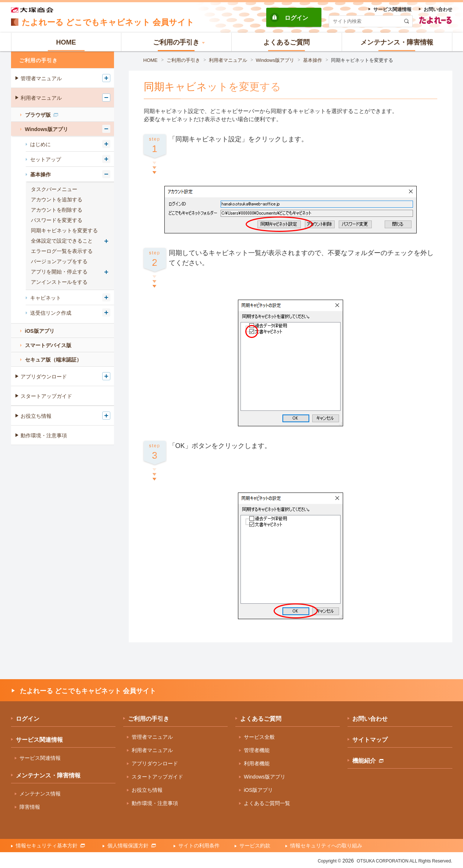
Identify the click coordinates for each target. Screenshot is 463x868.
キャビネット (46, 298)
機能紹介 (368, 761)
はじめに (40, 144)
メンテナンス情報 (40, 794)
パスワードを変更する (57, 220)
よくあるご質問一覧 (267, 803)
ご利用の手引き (183, 60)
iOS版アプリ (40, 331)
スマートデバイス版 (48, 345)
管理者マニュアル (41, 78)
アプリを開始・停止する (59, 272)
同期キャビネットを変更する (362, 60)
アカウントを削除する (57, 210)
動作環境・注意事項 (44, 435)
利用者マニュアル (228, 60)
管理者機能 (257, 750)
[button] (177, 42)
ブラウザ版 (42, 115)
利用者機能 (257, 763)
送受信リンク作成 (51, 313)
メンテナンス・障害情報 (48, 775)
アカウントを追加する (57, 200)
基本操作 (313, 60)
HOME (151, 60)
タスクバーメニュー (54, 189)
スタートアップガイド (46, 396)
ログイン (296, 18)
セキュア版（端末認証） (53, 360)
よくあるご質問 (261, 719)
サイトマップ (370, 740)
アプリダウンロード (44, 377)
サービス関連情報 (39, 740)
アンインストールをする (59, 282)
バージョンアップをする (59, 261)
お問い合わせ (370, 719)
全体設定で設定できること (62, 241)
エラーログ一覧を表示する (62, 251)
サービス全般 (259, 737)
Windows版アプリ (275, 60)
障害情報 (30, 807)
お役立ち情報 (36, 416)
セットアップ (46, 159)
